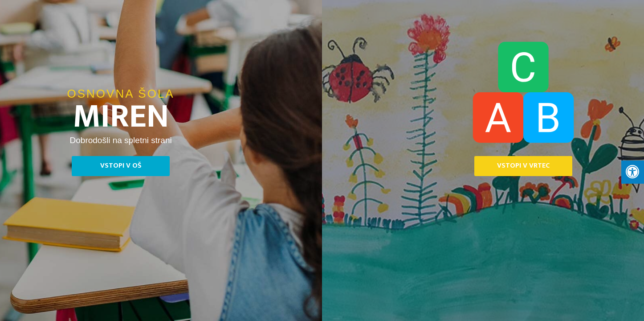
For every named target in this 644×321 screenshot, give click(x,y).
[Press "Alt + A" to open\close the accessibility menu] (633, 172)
